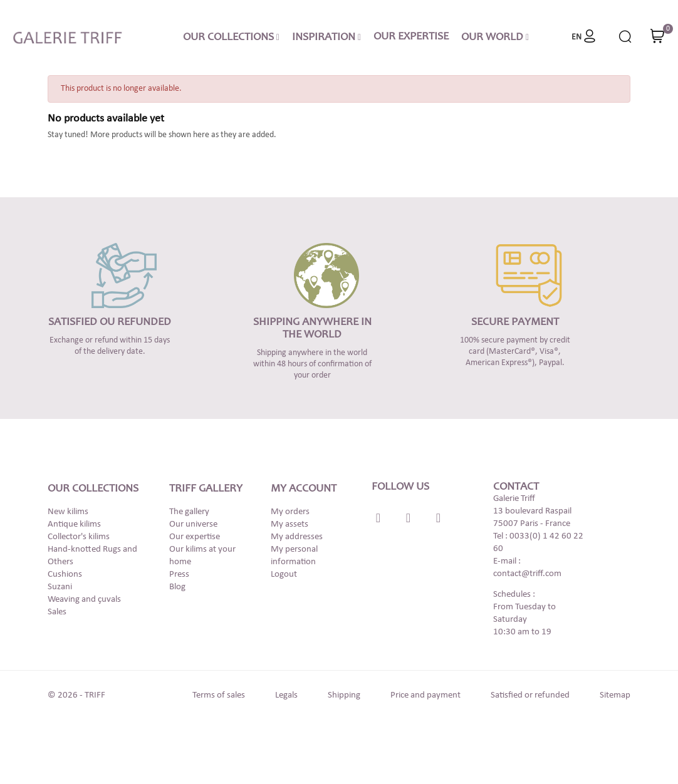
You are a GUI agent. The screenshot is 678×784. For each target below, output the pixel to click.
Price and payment (425, 695)
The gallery (189, 512)
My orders (290, 512)
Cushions (65, 575)
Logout (284, 575)
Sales (57, 612)
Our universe (193, 524)
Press (179, 575)
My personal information (294, 556)
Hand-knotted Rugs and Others (92, 556)
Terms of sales (219, 695)
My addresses (297, 537)
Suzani (60, 587)
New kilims (68, 512)
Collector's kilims (79, 537)
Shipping (344, 695)
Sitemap (615, 695)
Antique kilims (74, 524)
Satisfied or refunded (530, 695)
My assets (289, 524)
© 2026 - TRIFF (76, 695)
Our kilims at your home (202, 556)
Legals (286, 695)
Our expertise (195, 537)
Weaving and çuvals (84, 600)
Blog (177, 587)
